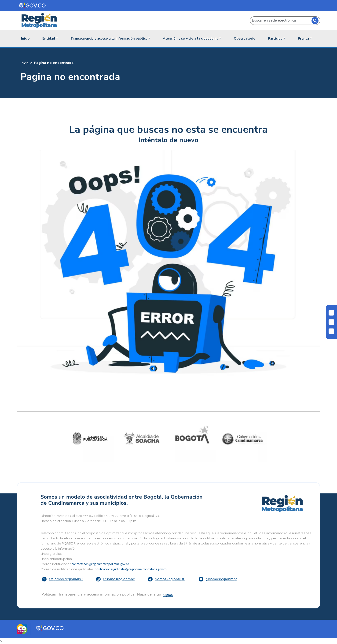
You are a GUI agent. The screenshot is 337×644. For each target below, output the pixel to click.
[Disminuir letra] (331, 322)
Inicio (25, 39)
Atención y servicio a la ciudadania (191, 39)
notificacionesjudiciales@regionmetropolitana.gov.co (131, 569)
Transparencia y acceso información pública (96, 594)
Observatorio (245, 39)
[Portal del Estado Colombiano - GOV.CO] (33, 6)
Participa (275, 39)
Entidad (49, 39)
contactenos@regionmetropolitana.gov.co (100, 564)
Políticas (49, 594)
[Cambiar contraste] (331, 313)
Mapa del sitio (149, 594)
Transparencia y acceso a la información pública (109, 39)
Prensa (303, 39)
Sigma (168, 595)
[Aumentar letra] (331, 331)
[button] (63, 579)
